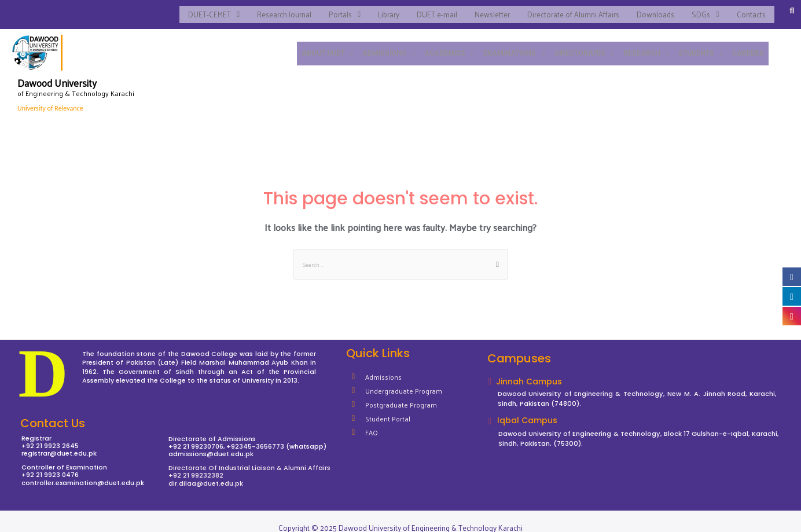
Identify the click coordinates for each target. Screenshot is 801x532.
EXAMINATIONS (508, 45)
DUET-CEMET (194, 10)
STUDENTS (699, 45)
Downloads (651, 10)
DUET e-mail (427, 10)
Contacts (750, 10)
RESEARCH (644, 45)
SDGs (703, 10)
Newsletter (483, 10)
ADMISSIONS (380, 45)
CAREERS (748, 45)
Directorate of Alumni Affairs (566, 10)
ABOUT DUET (317, 45)
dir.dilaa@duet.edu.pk (206, 475)
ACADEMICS (442, 45)
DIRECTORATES (581, 45)
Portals (331, 10)
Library (376, 10)
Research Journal (268, 10)
